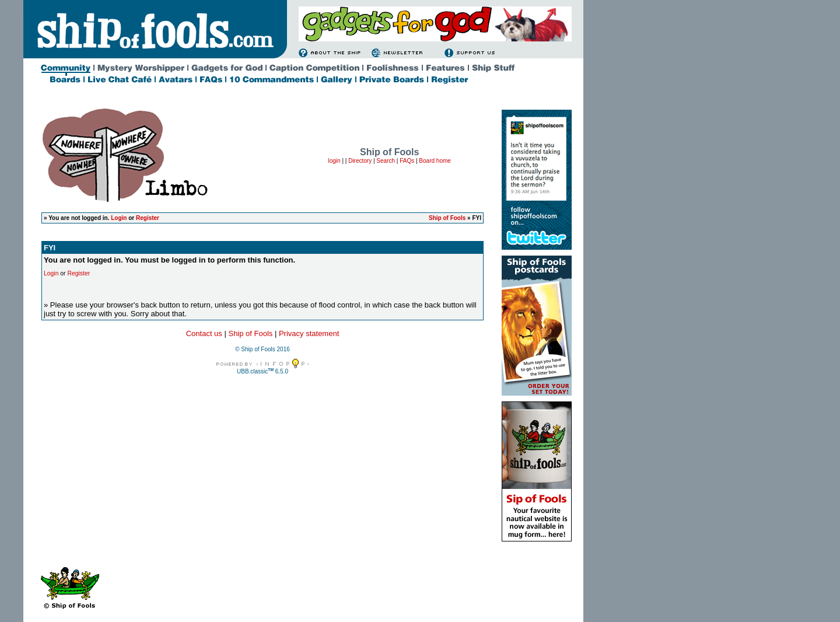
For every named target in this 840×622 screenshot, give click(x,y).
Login (119, 218)
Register (148, 218)
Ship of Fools (447, 218)
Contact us (204, 333)
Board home (435, 161)
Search (386, 161)
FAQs (407, 161)
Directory (360, 161)
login (334, 161)
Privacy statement (309, 333)
